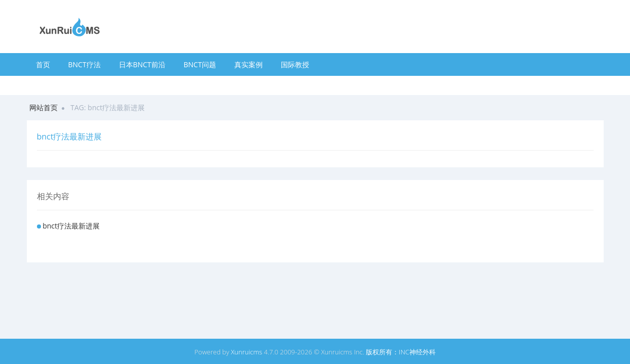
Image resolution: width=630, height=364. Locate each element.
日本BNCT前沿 (142, 64)
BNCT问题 (200, 64)
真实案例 (248, 64)
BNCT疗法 (85, 64)
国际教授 (295, 64)
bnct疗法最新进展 (71, 226)
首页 (43, 64)
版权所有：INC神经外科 (401, 352)
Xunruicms (246, 352)
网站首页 (44, 107)
